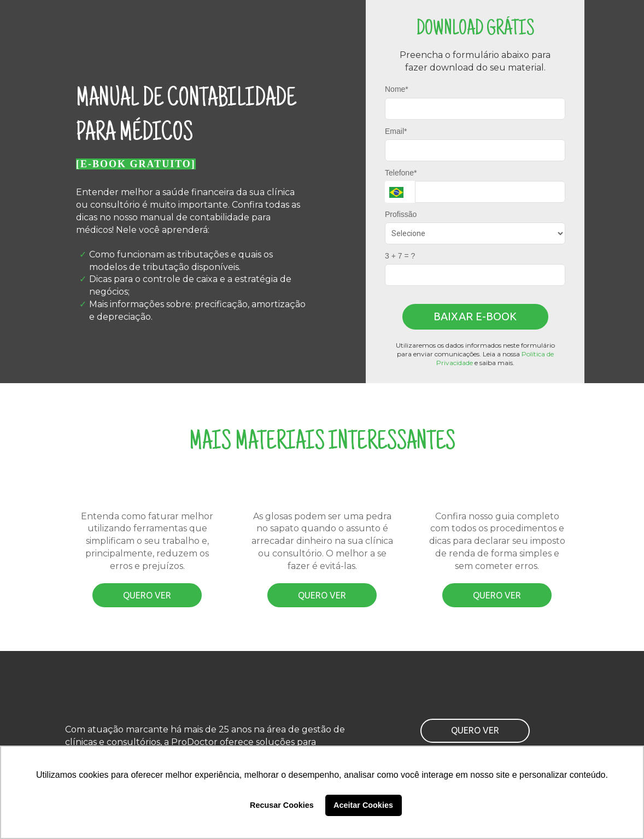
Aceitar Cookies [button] (363, 805)
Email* (396, 131)
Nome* (397, 89)
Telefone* (401, 173)
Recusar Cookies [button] (282, 805)
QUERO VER (147, 595)
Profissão (401, 214)
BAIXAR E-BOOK (475, 316)
